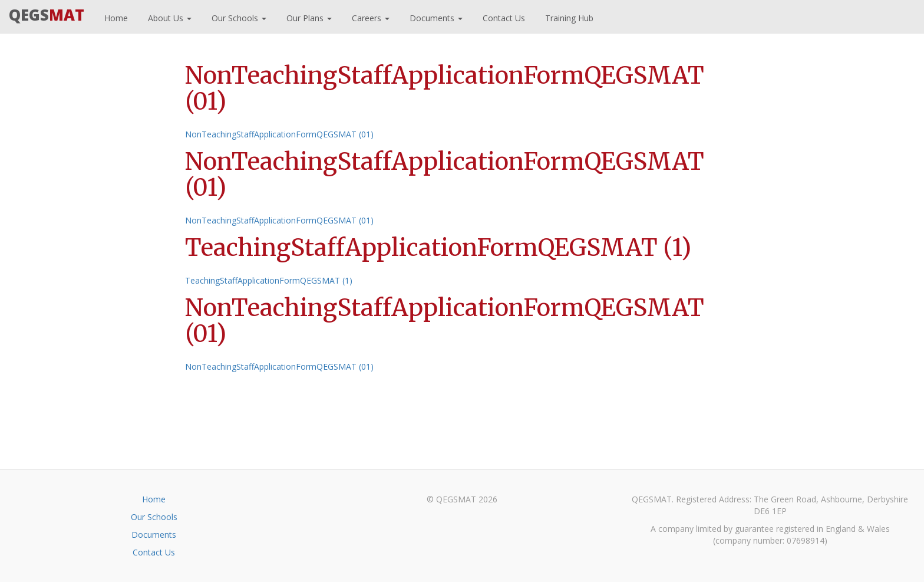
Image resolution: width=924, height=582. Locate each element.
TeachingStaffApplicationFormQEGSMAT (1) (269, 280)
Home (115, 17)
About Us (169, 17)
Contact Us (503, 17)
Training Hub (568, 17)
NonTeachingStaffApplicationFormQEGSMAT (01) (279, 134)
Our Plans (308, 17)
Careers (369, 17)
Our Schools (238, 17)
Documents (435, 17)
